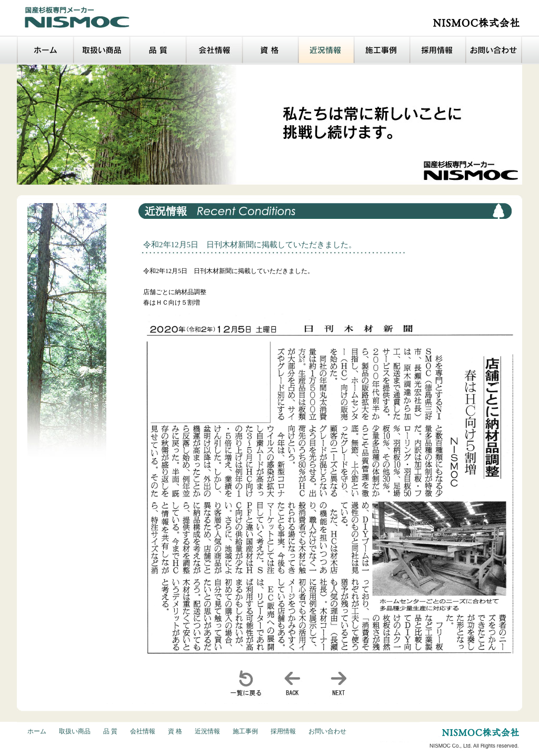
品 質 (110, 731)
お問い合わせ (494, 50)
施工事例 (382, 50)
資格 (271, 50)
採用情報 (438, 50)
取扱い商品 (102, 50)
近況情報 (207, 731)
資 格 (175, 731)
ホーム (45, 50)
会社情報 (214, 50)
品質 (158, 50)
